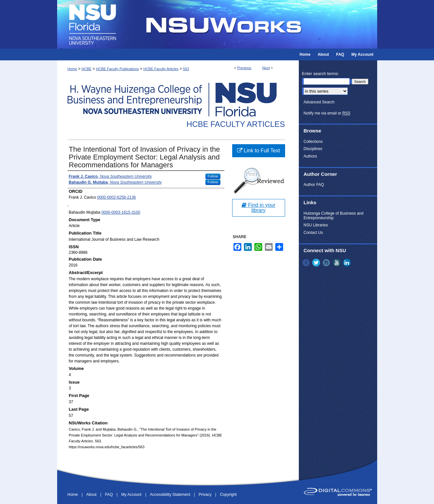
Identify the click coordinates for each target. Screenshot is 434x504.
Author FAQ (314, 185)
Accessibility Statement (171, 495)
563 (186, 69)
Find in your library (258, 208)
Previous (244, 68)
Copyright (228, 495)
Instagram (327, 263)
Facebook (307, 263)
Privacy (206, 495)
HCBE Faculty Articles (161, 69)
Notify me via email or (327, 113)
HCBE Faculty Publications (117, 69)
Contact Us (313, 233)
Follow (213, 176)
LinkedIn (347, 263)
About (92, 495)
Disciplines (313, 149)
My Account (132, 495)
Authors (310, 156)
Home (72, 69)
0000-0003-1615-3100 (121, 212)
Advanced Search (319, 102)
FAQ (109, 495)
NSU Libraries (316, 225)
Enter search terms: (321, 74)
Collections (313, 142)
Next (266, 68)
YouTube (337, 263)
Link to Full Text (258, 151)
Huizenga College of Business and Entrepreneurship (334, 216)
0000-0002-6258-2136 (116, 197)
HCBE (87, 69)
